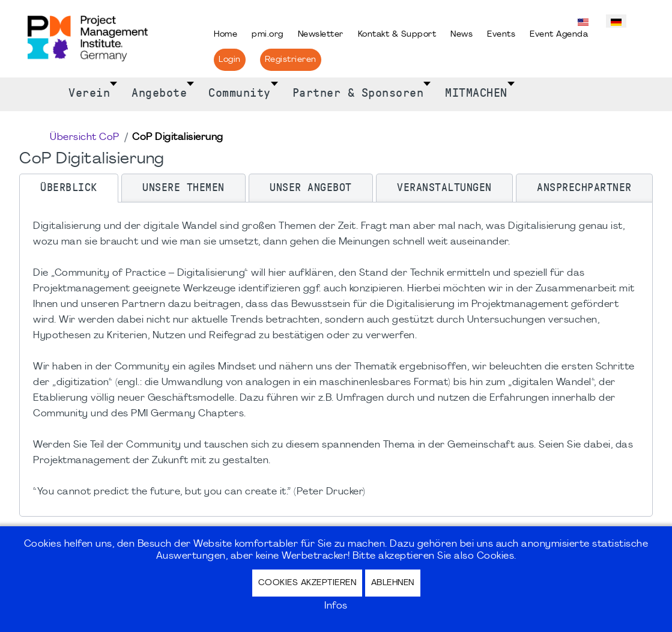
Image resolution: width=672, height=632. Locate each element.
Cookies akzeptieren (307, 583)
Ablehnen (393, 583)
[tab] (69, 188)
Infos (336, 606)
